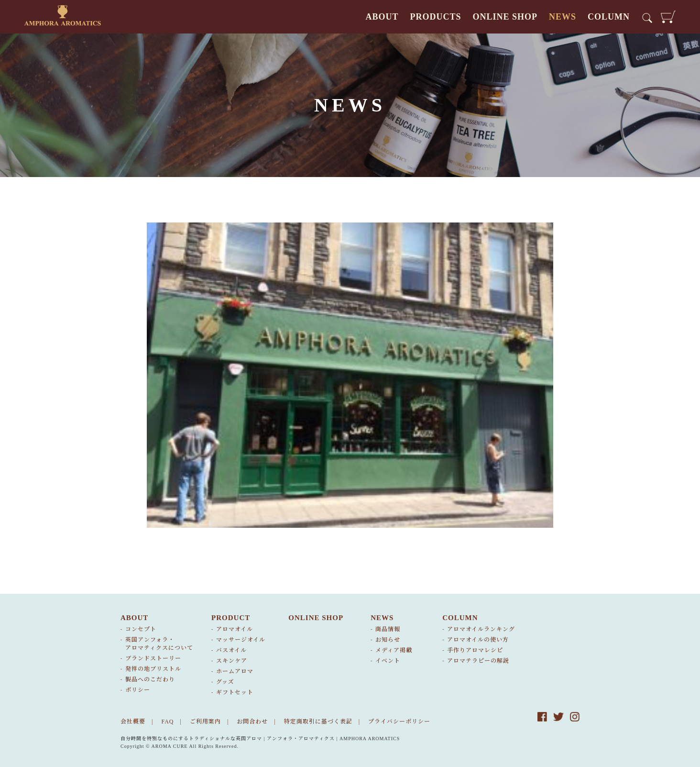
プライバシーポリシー (399, 722)
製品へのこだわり (150, 679)
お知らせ (388, 640)
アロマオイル (235, 629)
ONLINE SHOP (505, 17)
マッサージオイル (241, 640)
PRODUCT (231, 618)
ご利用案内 (205, 722)
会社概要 (133, 722)
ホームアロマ (235, 671)
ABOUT (382, 17)
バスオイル (231, 650)
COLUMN (609, 17)
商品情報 (388, 629)
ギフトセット (235, 692)
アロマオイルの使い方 (478, 640)
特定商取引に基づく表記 (318, 722)
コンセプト (141, 629)
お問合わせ (252, 722)
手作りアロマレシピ (475, 650)
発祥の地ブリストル (153, 669)
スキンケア (232, 661)
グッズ (225, 682)
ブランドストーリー (153, 658)
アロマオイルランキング (481, 629)
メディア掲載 (394, 650)
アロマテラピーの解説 (478, 661)
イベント (388, 661)
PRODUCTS (435, 17)
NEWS (563, 17)
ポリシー (138, 690)
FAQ (167, 722)
